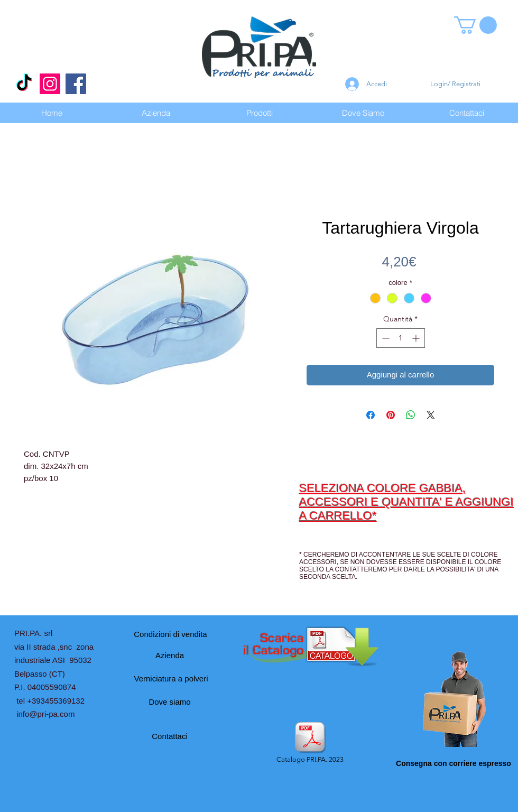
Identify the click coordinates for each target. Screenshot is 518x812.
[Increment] (417, 338)
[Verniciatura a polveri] (171, 678)
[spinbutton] (401, 338)
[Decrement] (385, 338)
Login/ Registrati (455, 84)
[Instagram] (50, 84)
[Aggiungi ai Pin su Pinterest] (391, 415)
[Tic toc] (24, 84)
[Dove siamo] (170, 702)
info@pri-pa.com (45, 714)
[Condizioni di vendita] (170, 634)
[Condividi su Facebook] (371, 415)
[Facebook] (76, 84)
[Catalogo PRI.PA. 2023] (310, 743)
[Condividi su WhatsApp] (411, 415)
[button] (475, 25)
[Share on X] (431, 415)
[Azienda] (170, 655)
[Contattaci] (170, 736)
